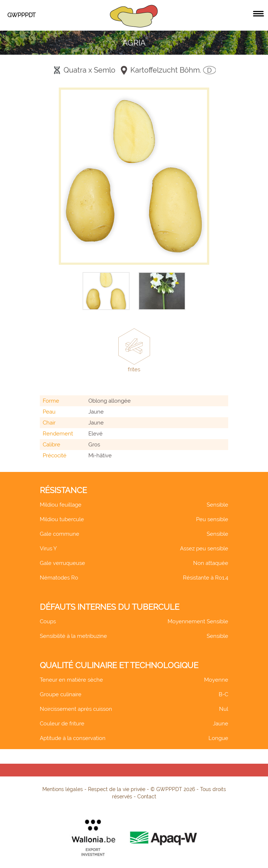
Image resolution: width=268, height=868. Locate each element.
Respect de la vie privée (117, 789)
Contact (147, 797)
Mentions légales (63, 789)
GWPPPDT (22, 15)
